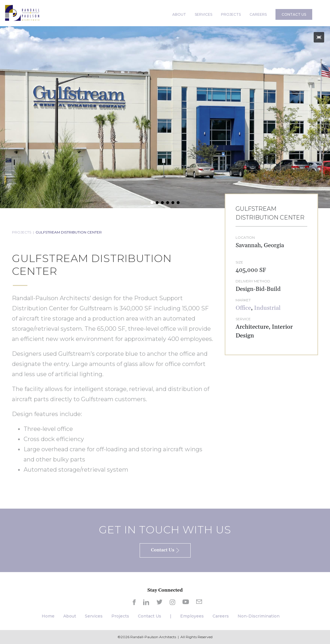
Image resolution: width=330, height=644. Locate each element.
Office (243, 308)
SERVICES (203, 14)
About (70, 616)
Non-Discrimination (259, 616)
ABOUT (179, 14)
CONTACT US (294, 14)
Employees (192, 616)
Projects (120, 616)
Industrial (267, 308)
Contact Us (150, 616)
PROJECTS (231, 14)
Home (48, 616)
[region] (165, 117)
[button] (319, 37)
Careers (221, 616)
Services (94, 616)
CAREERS (258, 14)
